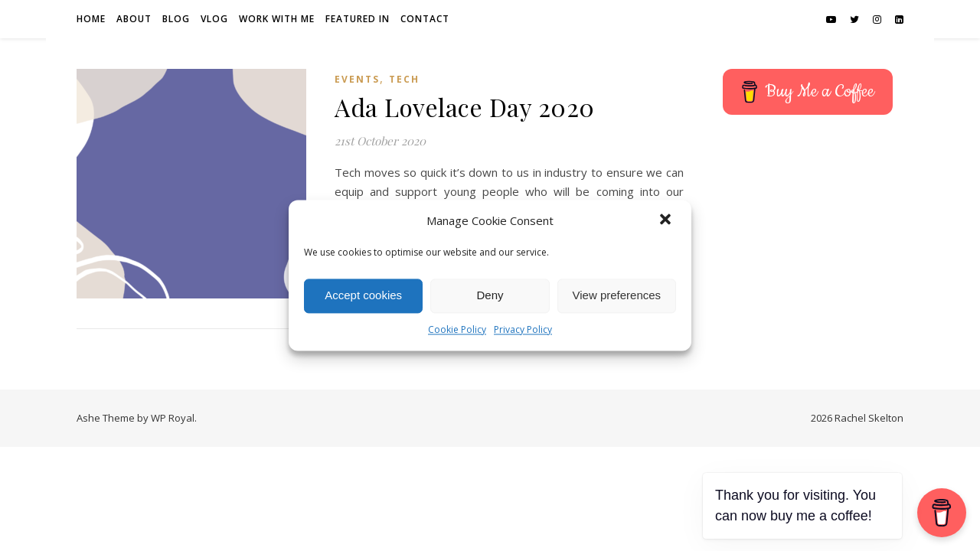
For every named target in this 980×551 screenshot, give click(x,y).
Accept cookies (363, 296)
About (134, 19)
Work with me (277, 19)
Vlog (214, 19)
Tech (404, 79)
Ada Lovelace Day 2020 (465, 107)
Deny (490, 296)
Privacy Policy (523, 329)
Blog (176, 19)
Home (91, 19)
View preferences (617, 296)
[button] (667, 221)
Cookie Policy (457, 329)
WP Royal (173, 418)
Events (357, 79)
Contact (425, 19)
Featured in (358, 19)
